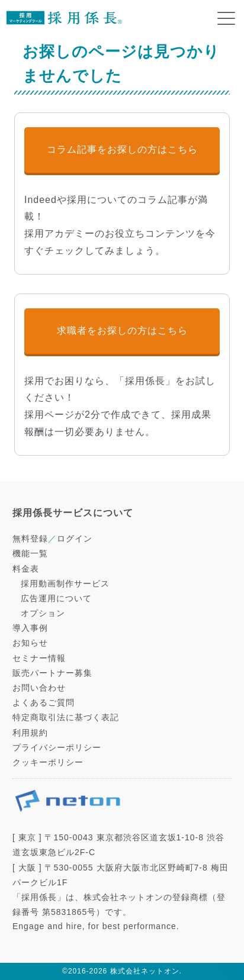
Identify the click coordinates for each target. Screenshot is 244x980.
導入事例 (30, 628)
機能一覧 (30, 553)
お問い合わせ (39, 688)
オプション (43, 613)
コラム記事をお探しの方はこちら (122, 149)
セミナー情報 (39, 658)
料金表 (26, 569)
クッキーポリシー (48, 762)
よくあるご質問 (44, 702)
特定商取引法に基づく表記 (66, 717)
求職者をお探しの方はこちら (122, 331)
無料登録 (30, 539)
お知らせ (30, 643)
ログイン (75, 539)
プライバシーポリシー (57, 747)
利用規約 (30, 733)
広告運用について (56, 598)
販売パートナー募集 (52, 673)
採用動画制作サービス (65, 584)
